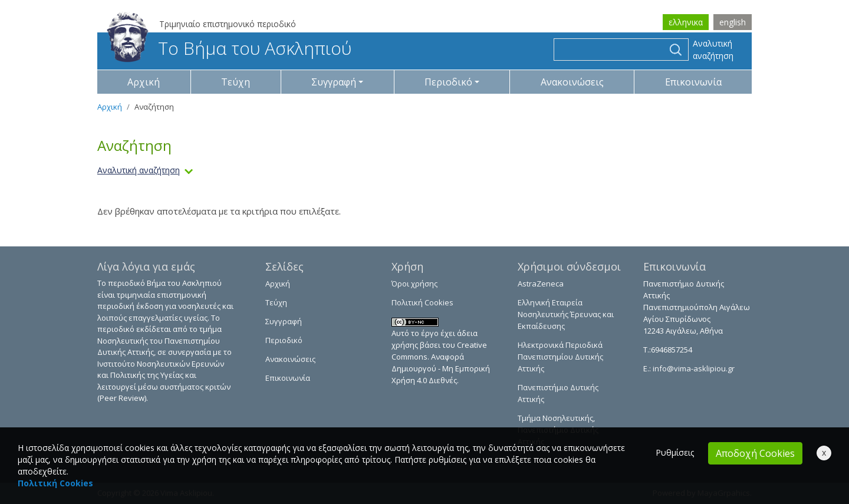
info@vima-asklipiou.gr (693, 368)
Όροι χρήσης (414, 284)
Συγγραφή (284, 321)
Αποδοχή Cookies (755, 453)
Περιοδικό (284, 340)
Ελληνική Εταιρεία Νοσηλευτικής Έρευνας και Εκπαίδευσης (566, 314)
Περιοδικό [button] (448, 82)
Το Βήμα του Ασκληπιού (229, 48)
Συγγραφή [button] (334, 82)
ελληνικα (686, 22)
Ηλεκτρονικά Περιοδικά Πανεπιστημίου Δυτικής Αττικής (560, 357)
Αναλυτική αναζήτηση (713, 50)
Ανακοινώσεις (572, 82)
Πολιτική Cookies (422, 302)
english (733, 22)
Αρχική (144, 82)
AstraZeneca (541, 284)
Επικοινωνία (693, 82)
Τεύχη (236, 82)
